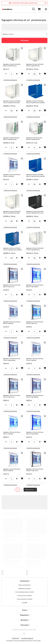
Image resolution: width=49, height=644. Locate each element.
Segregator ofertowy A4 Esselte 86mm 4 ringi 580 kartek (12, 65)
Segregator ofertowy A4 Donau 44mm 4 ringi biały (12, 470)
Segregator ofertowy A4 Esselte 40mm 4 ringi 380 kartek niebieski (35, 102)
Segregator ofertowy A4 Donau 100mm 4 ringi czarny (35, 470)
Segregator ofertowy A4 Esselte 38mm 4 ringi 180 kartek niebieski (35, 175)
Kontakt (25, 603)
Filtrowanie (25, 40)
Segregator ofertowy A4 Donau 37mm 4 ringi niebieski (12, 359)
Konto (25, 610)
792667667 (16, 638)
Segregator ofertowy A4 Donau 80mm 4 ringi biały (12, 323)
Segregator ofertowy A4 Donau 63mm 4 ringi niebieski (35, 396)
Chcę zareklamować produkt (24, 592)
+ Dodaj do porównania (10, 80)
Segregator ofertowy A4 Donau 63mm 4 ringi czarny (12, 396)
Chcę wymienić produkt (25, 599)
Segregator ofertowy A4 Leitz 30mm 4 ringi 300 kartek (34, 139)
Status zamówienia (24, 585)
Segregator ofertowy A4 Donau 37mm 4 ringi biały (35, 359)
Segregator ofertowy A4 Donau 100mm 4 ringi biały (12, 175)
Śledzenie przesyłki (25, 589)
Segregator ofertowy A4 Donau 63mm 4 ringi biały (12, 433)
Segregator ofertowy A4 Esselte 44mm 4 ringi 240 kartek (35, 65)
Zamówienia (24, 581)
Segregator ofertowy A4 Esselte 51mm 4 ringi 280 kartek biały (12, 102)
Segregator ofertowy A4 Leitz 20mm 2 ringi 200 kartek (11, 139)
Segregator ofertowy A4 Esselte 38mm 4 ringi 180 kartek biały (12, 212)
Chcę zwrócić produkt (24, 595)
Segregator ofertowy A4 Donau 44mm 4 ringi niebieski (35, 433)
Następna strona (29, 490)
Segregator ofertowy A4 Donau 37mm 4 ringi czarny (35, 323)
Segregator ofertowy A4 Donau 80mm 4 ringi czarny (12, 286)
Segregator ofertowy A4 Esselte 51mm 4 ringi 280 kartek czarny (35, 212)
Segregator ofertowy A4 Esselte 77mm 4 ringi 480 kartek (35, 249)
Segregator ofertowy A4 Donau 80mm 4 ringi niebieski (35, 286)
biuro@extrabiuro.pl (27, 638)
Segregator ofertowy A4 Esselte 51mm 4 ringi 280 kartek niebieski (12, 249)
